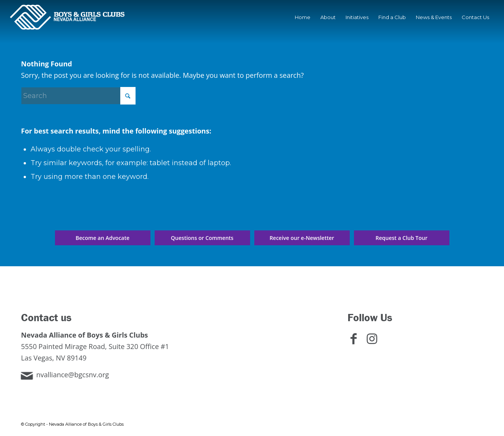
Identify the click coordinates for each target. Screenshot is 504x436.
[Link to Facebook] (357, 343)
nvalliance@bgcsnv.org (73, 375)
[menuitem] (303, 17)
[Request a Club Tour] (402, 238)
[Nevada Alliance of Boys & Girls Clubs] (67, 17)
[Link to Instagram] (375, 343)
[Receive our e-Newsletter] (302, 238)
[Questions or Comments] (202, 238)
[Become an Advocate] (103, 238)
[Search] (78, 96)
